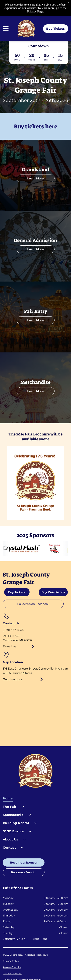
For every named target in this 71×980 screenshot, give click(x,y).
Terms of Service (12, 967)
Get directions (13, 679)
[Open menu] (6, 29)
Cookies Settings (12, 973)
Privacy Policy (11, 961)
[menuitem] (35, 799)
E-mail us (9, 646)
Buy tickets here (36, 126)
